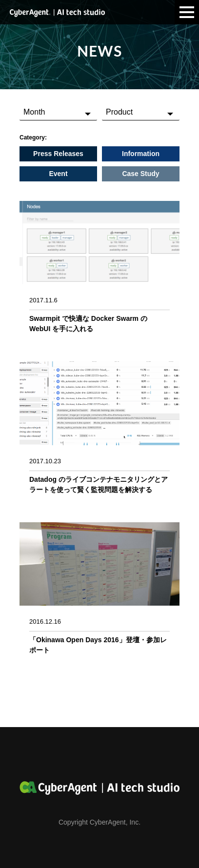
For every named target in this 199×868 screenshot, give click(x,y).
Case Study (140, 174)
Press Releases (58, 154)
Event (58, 174)
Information (141, 154)
